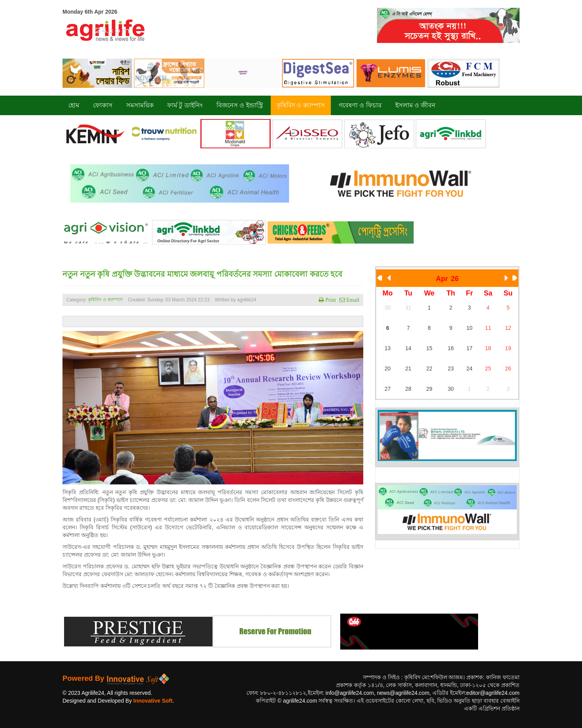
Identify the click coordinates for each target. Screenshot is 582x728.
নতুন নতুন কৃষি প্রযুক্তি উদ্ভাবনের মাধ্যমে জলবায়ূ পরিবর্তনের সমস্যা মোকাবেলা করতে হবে (202, 274)
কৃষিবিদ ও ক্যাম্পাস (105, 300)
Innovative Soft (153, 701)
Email (352, 300)
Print (330, 300)
